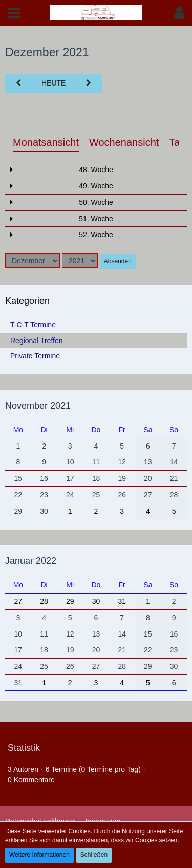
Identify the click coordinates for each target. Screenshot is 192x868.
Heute (54, 83)
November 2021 (38, 406)
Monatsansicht (46, 142)
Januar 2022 (31, 561)
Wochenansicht (124, 142)
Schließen (94, 855)
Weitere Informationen (39, 855)
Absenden (118, 261)
